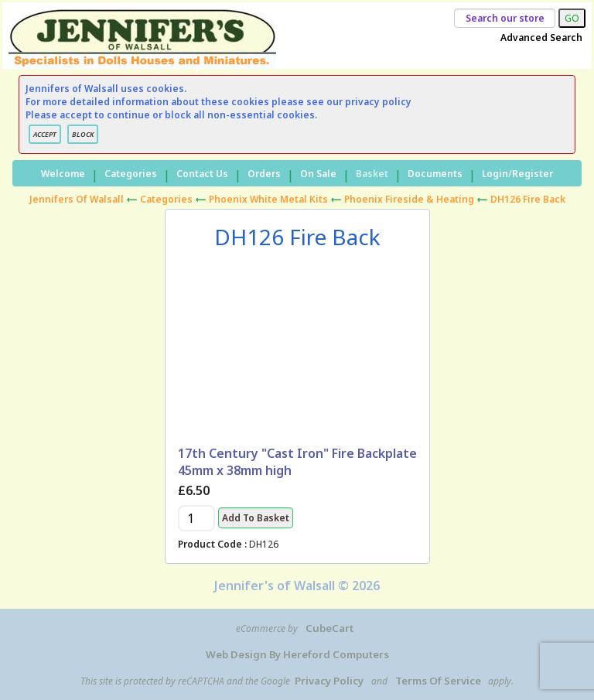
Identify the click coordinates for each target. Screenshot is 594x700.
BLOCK (83, 134)
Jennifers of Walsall (77, 199)
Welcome (63, 174)
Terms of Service (438, 681)
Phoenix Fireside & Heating (409, 199)
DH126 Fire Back (528, 199)
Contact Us (202, 174)
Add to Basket (256, 518)
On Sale (318, 174)
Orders (264, 174)
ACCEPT (45, 134)
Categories (131, 174)
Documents (435, 174)
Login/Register (517, 174)
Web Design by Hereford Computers (297, 654)
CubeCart (329, 628)
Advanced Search (541, 38)
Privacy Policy (329, 681)
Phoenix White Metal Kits (268, 199)
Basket (372, 174)
